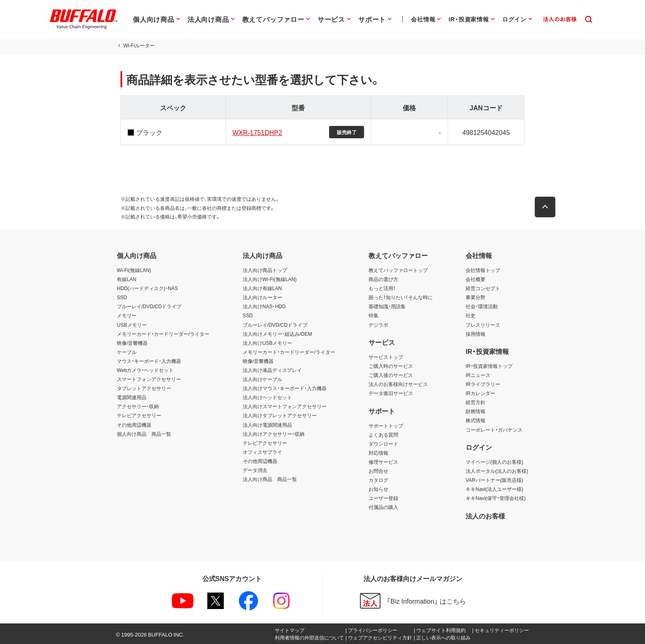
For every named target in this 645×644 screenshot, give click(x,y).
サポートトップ (386, 425)
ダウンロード (383, 444)
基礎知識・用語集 (387, 306)
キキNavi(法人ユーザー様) (494, 489)
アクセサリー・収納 (138, 406)
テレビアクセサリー (139, 415)
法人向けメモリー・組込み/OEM (277, 334)
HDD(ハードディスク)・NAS (147, 288)
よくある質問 (383, 435)
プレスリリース (483, 325)
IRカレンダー (480, 393)
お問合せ (378, 471)
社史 (471, 315)
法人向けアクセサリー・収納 (274, 434)
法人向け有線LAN (262, 288)
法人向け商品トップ (265, 270)
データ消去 (255, 470)
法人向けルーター (262, 297)
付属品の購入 (383, 507)
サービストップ (386, 357)
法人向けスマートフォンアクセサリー (285, 406)
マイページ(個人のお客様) (494, 462)
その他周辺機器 (134, 425)
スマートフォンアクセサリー (149, 379)
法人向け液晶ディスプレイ (272, 370)
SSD (122, 297)
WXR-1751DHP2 (256, 132)
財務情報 (476, 411)
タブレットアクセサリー (144, 388)
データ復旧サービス (391, 393)
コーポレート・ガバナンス (494, 430)
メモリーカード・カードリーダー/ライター (163, 334)
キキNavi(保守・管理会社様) (496, 498)
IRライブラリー (483, 384)
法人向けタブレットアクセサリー (280, 415)
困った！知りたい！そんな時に (401, 297)
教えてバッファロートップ (398, 270)
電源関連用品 (132, 397)
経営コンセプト (483, 288)
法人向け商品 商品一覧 (270, 479)
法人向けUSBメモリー (268, 343)
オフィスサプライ (262, 452)
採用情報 (476, 334)
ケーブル (127, 352)
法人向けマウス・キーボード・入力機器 (285, 388)
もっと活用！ (382, 288)
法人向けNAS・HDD (264, 306)
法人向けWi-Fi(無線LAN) (270, 279)
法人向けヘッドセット (267, 397)
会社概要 (476, 279)
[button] (549, 207)
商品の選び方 (383, 279)
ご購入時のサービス (391, 366)
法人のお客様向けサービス (398, 384)
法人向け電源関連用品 (267, 425)
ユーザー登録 (383, 498)
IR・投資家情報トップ (489, 366)
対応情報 (378, 453)
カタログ (378, 480)
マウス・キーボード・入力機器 (149, 361)
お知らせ (378, 489)
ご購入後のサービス (391, 375)
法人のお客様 (485, 516)
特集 (374, 315)
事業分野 (476, 297)
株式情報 (476, 420)
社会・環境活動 (482, 306)
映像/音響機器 (132, 343)
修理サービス (383, 462)
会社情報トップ (483, 270)
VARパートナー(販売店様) (494, 480)
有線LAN (126, 279)
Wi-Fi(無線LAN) (134, 270)
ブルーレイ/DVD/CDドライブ (149, 306)
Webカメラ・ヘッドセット (145, 370)
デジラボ (378, 325)
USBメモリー (132, 325)
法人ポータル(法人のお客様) (497, 471)
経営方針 (476, 402)
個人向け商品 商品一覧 (144, 434)
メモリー (127, 315)
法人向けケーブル (262, 379)
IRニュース (478, 375)
